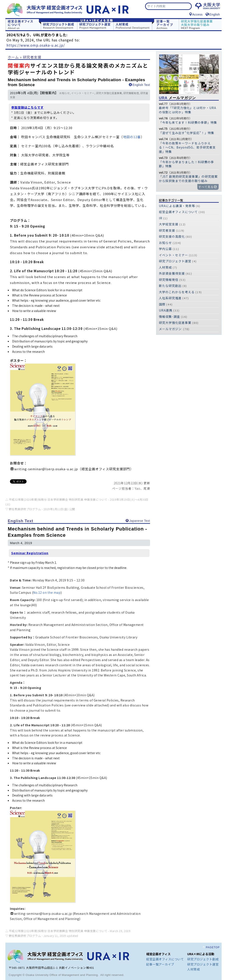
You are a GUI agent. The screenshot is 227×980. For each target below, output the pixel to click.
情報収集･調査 (169, 317)
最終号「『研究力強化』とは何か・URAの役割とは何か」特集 (188, 110)
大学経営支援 (169, 224)
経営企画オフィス (158, 954)
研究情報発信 (131, 93)
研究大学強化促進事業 (109, 93)
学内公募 (165, 249)
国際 (162, 304)
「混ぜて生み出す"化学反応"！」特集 (187, 133)
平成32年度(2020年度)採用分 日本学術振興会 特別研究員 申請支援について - (70, 931)
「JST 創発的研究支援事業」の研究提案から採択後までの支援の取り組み (188, 179)
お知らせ (64, 93)
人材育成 (165, 267)
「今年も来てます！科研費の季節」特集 (188, 122)
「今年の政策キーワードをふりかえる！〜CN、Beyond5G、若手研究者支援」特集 (187, 147)
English (213, 14)
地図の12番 (132, 137)
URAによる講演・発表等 (177, 206)
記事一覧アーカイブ (160, 964)
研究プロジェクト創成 (203, 959)
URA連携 (166, 310)
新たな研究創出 (170, 286)
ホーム (13, 57)
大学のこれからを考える (177, 292)
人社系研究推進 (170, 298)
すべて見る (208, 187)
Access (196, 14)
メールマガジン (177, 98)
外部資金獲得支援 (172, 273)
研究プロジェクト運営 (175, 261)
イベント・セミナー (83, 93)
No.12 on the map (47, 592)
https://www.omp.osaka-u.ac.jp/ (36, 45)
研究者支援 (32, 57)
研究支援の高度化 (172, 236)
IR (161, 218)
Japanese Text (138, 521)
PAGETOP (213, 947)
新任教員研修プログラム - (42, 509)
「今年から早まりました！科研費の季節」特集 (186, 164)
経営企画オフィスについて (178, 212)
